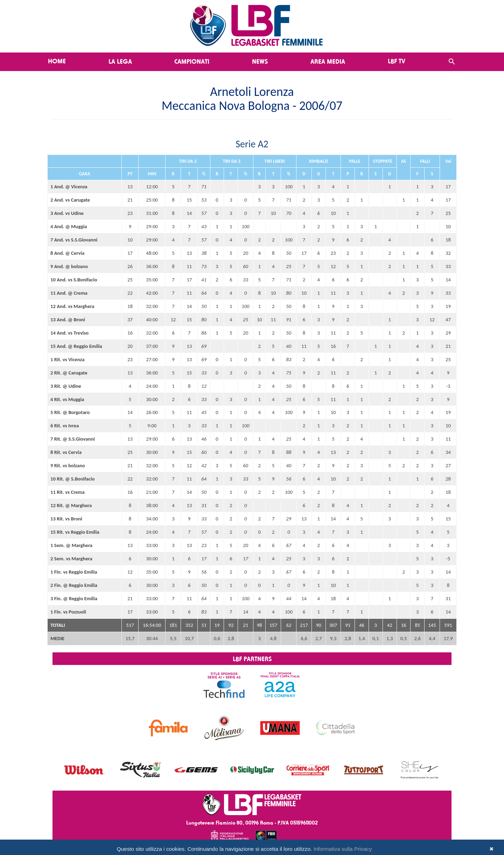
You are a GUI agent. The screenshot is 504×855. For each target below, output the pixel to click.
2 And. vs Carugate (70, 200)
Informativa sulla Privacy (343, 849)
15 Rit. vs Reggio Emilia (75, 532)
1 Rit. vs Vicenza (67, 359)
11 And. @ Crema (69, 293)
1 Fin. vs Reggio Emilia (74, 572)
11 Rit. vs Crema (68, 492)
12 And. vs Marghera (72, 306)
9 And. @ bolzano (69, 266)
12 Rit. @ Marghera (71, 505)
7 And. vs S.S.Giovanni (74, 240)
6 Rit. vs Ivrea (65, 426)
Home (57, 61)
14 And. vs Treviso (69, 333)
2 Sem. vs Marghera (71, 559)
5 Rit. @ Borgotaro (70, 412)
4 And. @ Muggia (69, 226)
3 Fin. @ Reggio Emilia (74, 598)
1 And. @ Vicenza (69, 187)
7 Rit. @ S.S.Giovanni (73, 439)
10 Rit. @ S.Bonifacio (72, 479)
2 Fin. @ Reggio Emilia (74, 585)
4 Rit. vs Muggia (67, 399)
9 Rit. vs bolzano (68, 465)
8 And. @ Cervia (67, 253)
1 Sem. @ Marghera (71, 545)
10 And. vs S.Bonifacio (74, 280)
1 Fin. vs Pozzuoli (68, 612)
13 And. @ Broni (68, 320)
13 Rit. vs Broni (66, 519)
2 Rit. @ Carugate (69, 373)
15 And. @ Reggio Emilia (76, 346)
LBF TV (397, 61)
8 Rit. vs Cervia (66, 452)
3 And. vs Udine (67, 213)
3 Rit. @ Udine (66, 386)
